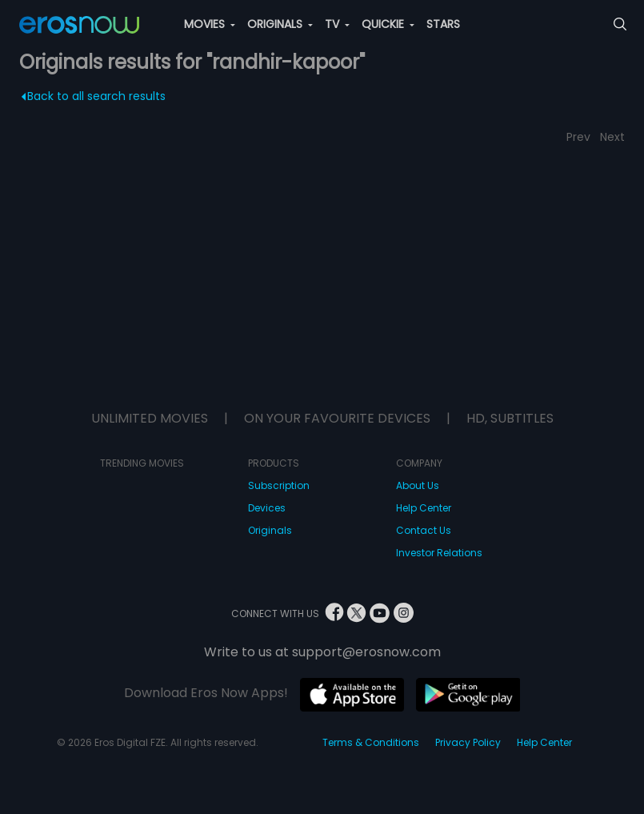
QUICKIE (388, 24)
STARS (443, 24)
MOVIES (210, 24)
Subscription (279, 485)
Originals (270, 530)
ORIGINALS (280, 24)
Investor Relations (439, 553)
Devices (267, 508)
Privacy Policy (468, 742)
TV (337, 24)
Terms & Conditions (371, 742)
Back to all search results (94, 96)
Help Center (424, 508)
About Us (418, 485)
